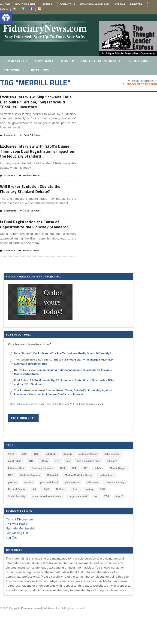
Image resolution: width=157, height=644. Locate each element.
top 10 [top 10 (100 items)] (120, 513)
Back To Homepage (143, 81)
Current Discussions (20, 536)
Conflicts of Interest (101, 62)
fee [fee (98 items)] (68, 478)
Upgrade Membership (21, 545)
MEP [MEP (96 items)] (11, 492)
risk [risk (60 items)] (34, 506)
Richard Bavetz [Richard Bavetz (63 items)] (17, 506)
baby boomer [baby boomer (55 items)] (112, 471)
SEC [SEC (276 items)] (102, 506)
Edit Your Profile (17, 541)
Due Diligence (139, 61)
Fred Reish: (64, 399)
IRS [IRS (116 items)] (86, 485)
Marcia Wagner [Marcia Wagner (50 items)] (118, 485)
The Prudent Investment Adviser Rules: (63, 409)
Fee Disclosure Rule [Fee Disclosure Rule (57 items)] (88, 478)
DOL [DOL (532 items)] (31, 478)
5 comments (8, 137)
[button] (6, 18)
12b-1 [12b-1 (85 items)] (11, 471)
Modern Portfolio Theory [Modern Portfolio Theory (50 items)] (79, 492)
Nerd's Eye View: (63, 389)
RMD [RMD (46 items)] (46, 506)
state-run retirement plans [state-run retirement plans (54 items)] (47, 513)
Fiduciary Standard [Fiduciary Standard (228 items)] (42, 485)
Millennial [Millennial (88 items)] (52, 492)
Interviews (40, 70)
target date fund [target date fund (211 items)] (78, 513)
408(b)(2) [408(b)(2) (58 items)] (51, 471)
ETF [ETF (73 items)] (57, 478)
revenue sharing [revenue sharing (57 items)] (115, 499)
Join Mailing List (17, 550)
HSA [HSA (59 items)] (63, 485)
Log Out (11, 554)
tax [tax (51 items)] (96, 513)
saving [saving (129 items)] (89, 506)
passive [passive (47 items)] (12, 499)
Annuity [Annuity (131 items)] (68, 471)
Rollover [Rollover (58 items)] (61, 506)
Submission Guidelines (94, 5)
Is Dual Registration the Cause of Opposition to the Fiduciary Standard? (34, 238)
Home (5, 5)
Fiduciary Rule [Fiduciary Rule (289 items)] (16, 485)
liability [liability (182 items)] (99, 485)
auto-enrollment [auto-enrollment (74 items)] (88, 471)
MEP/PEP (68, 61)
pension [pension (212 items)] (29, 499)
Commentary (16, 62)
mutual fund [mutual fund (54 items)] (107, 492)
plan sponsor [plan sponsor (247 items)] (72, 499)
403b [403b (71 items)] (36, 471)
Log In (4, 9)
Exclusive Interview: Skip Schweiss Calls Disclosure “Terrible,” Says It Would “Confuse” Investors (35, 103)
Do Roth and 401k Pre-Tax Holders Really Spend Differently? (72, 370)
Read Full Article (30, 137)
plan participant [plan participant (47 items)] (49, 499)
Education (14, 71)
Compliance (44, 61)
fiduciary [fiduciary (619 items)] (112, 478)
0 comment (8, 185)
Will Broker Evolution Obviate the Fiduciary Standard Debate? (35, 198)
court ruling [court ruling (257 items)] (15, 478)
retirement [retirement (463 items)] (93, 499)
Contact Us (67, 5)
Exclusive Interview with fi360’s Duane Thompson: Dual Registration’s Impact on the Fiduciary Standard (33, 157)
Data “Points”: (63, 370)
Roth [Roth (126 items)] (75, 506)
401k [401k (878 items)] (24, 471)
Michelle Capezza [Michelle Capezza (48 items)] (30, 492)
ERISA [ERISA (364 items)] (44, 478)
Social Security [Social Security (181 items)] (17, 513)
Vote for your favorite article (30, 361)
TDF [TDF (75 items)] (107, 513)
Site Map (120, 5)
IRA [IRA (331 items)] (74, 485)
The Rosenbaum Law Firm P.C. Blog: (63, 378)
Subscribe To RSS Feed (140, 84)
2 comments (8, 221)
